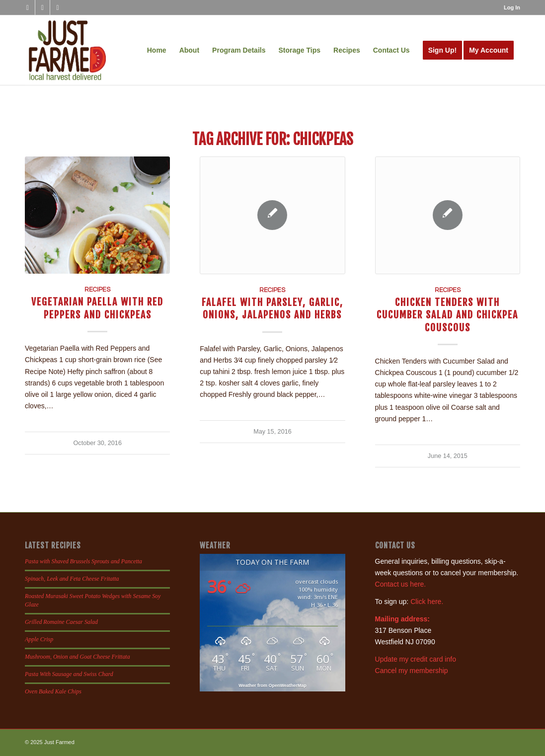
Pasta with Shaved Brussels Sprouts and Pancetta (83, 561)
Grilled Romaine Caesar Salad (61, 622)
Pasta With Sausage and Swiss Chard (69, 674)
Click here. (427, 602)
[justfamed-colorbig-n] (67, 50)
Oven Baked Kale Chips (53, 691)
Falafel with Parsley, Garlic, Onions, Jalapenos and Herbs (272, 308)
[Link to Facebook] (28, 7)
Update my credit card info (416, 659)
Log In (512, 7)
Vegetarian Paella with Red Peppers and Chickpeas (97, 308)
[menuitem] (509, 7)
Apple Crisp (39, 639)
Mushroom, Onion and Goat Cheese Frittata (78, 657)
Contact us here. (401, 584)
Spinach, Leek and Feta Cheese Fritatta (72, 579)
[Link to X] (58, 7)
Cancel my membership (412, 671)
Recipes (97, 290)
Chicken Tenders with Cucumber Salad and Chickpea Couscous (447, 315)
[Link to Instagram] (42, 7)
